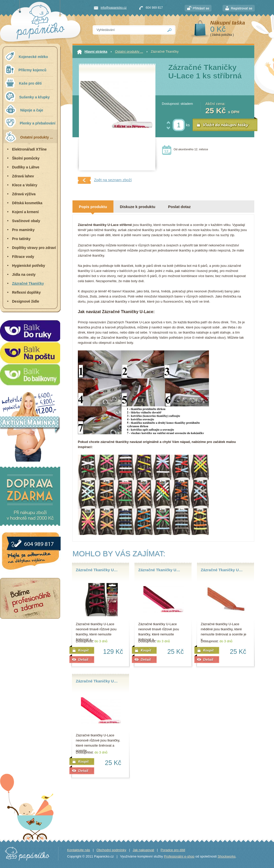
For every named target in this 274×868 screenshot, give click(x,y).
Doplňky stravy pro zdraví (34, 248)
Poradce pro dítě (173, 850)
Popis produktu (93, 207)
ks (188, 125)
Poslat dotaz (179, 207)
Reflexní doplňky (26, 292)
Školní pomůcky (26, 158)
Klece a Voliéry (25, 185)
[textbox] (128, 30)
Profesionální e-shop (179, 856)
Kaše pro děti (23, 83)
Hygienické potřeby (29, 266)
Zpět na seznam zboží (105, 180)
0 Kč (218, 29)
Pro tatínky (21, 239)
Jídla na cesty (24, 275)
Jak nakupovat (143, 850)
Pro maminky (23, 230)
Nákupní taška (228, 23)
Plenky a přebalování (30, 123)
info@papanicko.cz (114, 8)
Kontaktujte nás (79, 850)
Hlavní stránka (92, 52)
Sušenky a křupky (27, 96)
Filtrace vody (23, 257)
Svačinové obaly (26, 221)
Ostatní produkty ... (29, 137)
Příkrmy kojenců (26, 69)
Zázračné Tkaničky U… (97, 570)
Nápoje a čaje (24, 109)
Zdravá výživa (24, 194)
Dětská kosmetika (27, 203)
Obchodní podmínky (111, 850)
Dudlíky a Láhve (26, 167)
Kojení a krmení (25, 212)
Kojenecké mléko (26, 56)
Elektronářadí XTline (29, 149)
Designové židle (26, 301)
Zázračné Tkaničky (28, 283)
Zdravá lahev (23, 176)
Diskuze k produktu (138, 207)
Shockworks (227, 856)
